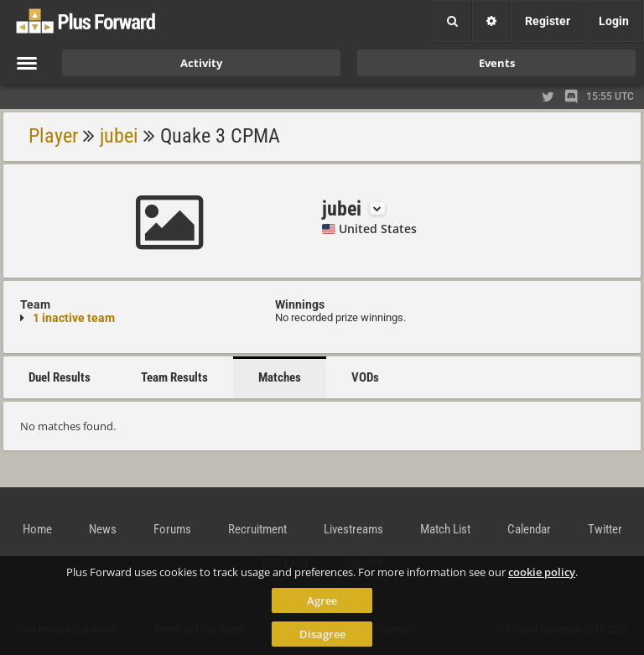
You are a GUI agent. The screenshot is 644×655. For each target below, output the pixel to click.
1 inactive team (74, 318)
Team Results (174, 377)
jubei (119, 136)
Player (53, 136)
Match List (445, 529)
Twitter (605, 529)
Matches (280, 377)
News (103, 529)
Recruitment (257, 529)
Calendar (529, 529)
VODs (365, 377)
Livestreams (353, 529)
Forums (172, 529)
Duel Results (60, 377)
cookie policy (542, 572)
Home (37, 529)
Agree (322, 600)
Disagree (322, 634)
